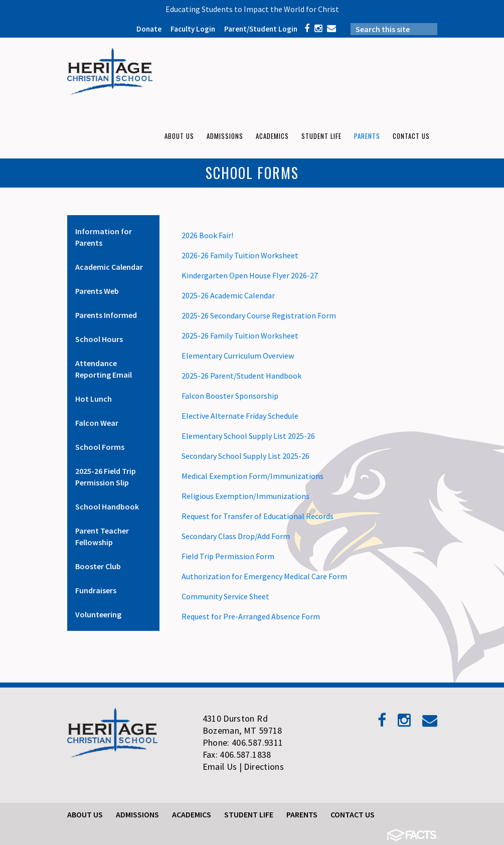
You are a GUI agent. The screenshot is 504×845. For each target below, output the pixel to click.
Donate (149, 29)
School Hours (99, 339)
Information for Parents (104, 237)
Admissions (137, 814)
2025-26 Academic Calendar (228, 295)
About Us (85, 814)
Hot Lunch (94, 399)
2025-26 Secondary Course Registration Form (259, 315)
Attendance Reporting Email (104, 369)
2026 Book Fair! (207, 235)
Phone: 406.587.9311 (243, 742)
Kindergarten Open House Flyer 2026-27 (250, 275)
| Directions (262, 767)
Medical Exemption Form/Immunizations (253, 476)
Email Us (220, 767)
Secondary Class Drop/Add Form (236, 536)
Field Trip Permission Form (228, 556)
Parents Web (97, 291)
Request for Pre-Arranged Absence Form (251, 616)
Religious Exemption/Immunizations (245, 496)
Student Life (249, 814)
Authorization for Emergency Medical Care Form (264, 576)
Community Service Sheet (225, 596)
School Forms (100, 447)
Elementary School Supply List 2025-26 (248, 436)
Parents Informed (106, 315)
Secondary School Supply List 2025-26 (245, 456)
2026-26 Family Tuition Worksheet (240, 255)
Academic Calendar (109, 267)
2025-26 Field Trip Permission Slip (106, 477)
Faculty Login (193, 29)
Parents (302, 814)
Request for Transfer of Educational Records (258, 516)
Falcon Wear (97, 423)
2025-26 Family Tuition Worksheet (240, 335)
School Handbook (107, 506)
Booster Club (98, 566)
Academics (192, 814)
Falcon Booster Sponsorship (230, 396)
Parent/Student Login (261, 29)
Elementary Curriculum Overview (238, 356)
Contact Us (353, 814)
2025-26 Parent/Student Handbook (241, 376)
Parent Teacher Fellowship (102, 536)
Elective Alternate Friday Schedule (240, 416)
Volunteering (98, 614)
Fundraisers (96, 590)
